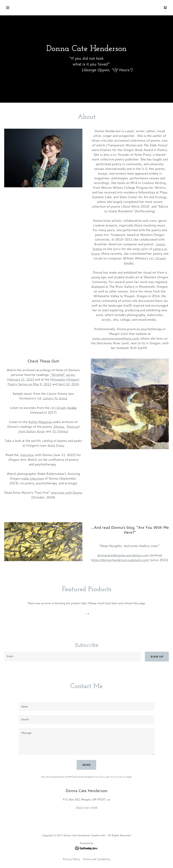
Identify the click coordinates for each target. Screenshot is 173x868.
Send (86, 765)
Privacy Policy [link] (99, 777)
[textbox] (72, 657)
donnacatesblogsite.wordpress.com (123, 555)
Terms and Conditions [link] (97, 859)
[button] (23, 8)
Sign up (157, 657)
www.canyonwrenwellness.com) (116, 338)
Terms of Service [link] (118, 777)
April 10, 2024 (69, 384)
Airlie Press (56, 445)
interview (27, 455)
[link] (165, 8)
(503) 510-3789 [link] (86, 808)
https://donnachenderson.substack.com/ (120, 560)
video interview (33, 478)
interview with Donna (66, 492)
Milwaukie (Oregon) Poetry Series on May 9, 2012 (43, 382)
